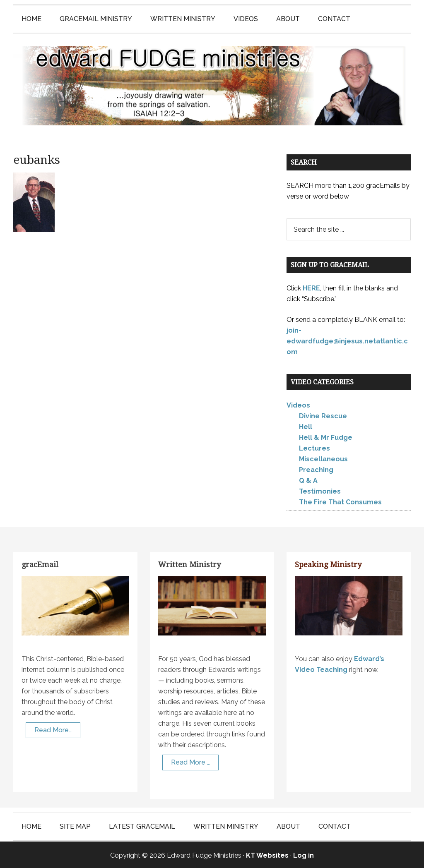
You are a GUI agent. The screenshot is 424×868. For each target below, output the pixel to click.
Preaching (316, 469)
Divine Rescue (323, 415)
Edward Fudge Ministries (212, 85)
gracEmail (40, 564)
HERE (311, 287)
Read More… (53, 729)
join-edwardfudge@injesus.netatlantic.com (347, 340)
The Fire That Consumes (340, 501)
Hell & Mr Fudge (326, 437)
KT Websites (267, 854)
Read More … (190, 761)
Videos (298, 404)
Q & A (308, 480)
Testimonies (320, 490)
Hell (306, 426)
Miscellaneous (323, 458)
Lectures (314, 447)
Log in (304, 854)
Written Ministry (189, 564)
